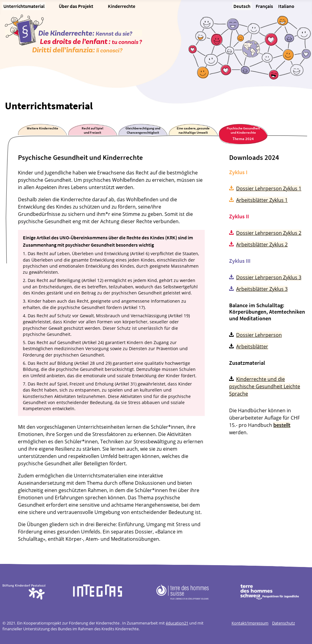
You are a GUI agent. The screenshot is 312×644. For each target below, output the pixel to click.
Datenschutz (284, 623)
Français (264, 6)
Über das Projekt (76, 6)
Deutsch (242, 6)
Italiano (286, 6)
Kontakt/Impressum (250, 623)
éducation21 (177, 623)
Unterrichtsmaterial (24, 6)
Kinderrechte (122, 6)
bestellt (282, 425)
